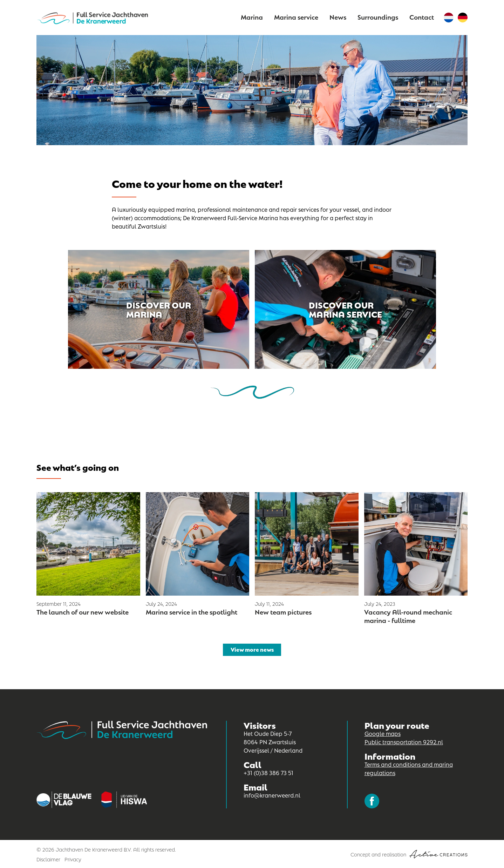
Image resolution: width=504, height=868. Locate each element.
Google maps (383, 733)
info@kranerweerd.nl (272, 795)
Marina (252, 17)
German (463, 18)
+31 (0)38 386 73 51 (268, 772)
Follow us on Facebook (372, 801)
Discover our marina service (345, 309)
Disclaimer (48, 859)
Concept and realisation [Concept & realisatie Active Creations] (409, 854)
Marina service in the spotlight (192, 612)
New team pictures (283, 612)
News (338, 17)
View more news (252, 649)
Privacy (73, 859)
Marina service (296, 17)
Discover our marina (159, 309)
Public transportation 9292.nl (404, 742)
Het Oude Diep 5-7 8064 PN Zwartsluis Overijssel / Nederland (273, 742)
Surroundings (378, 17)
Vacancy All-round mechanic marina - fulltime (408, 616)
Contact (422, 17)
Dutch (449, 18)
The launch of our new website (83, 612)
